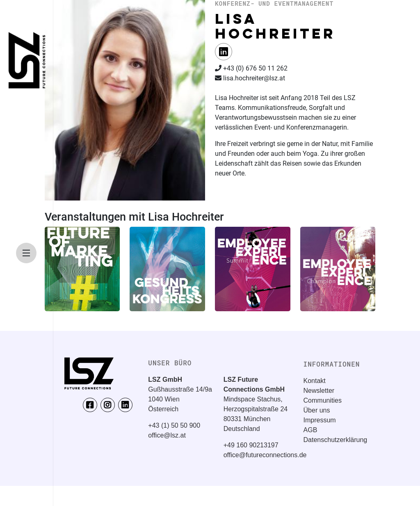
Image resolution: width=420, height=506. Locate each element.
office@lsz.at (167, 435)
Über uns (317, 410)
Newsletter (319, 391)
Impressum (320, 420)
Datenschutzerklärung (336, 440)
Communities (323, 400)
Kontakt (315, 381)
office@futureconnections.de (265, 455)
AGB (310, 430)
